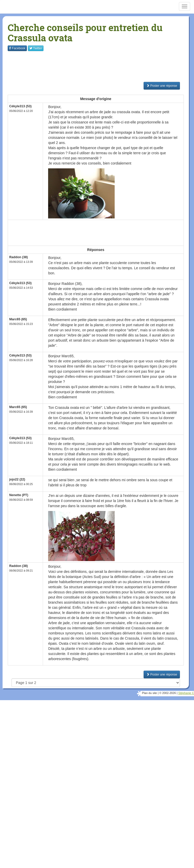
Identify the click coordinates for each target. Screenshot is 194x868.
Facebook (17, 48)
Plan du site (149, 693)
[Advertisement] (101, 66)
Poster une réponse (162, 86)
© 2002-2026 (168, 693)
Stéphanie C (186, 693)
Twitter (36, 48)
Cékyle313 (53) (20, 106)
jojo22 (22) (17, 479)
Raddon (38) (19, 257)
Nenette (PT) (19, 495)
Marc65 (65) (18, 319)
